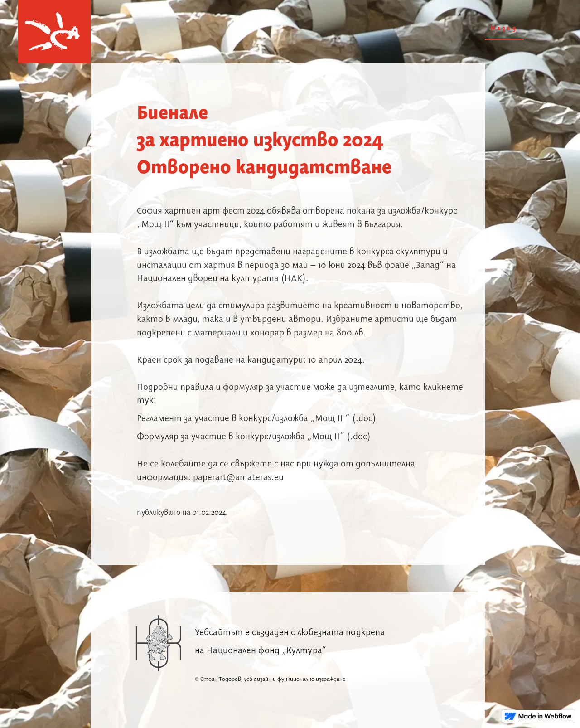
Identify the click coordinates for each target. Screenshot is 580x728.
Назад (504, 28)
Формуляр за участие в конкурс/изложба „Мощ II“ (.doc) (254, 437)
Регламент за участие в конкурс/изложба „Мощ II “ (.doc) (256, 419)
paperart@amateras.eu (238, 478)
